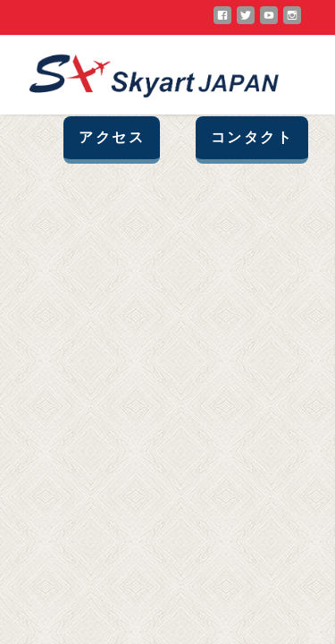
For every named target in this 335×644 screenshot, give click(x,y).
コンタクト (252, 137)
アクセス (112, 137)
